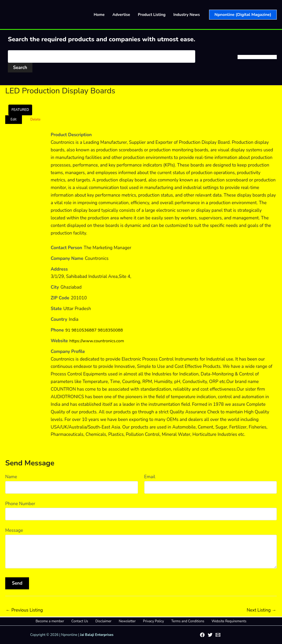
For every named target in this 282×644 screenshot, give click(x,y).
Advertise (121, 15)
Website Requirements (217, 621)
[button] (243, 15)
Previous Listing (24, 610)
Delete (35, 119)
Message (14, 530)
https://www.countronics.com (98, 341)
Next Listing (261, 610)
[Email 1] (218, 635)
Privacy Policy (149, 621)
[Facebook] (202, 635)
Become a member (62, 621)
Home (99, 15)
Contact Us (88, 621)
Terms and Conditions (180, 621)
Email (150, 477)
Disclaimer (107, 621)
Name (11, 477)
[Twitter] (210, 635)
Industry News (186, 15)
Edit (13, 119)
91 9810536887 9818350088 (96, 330)
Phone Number (20, 504)
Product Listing (152, 15)
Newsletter (127, 621)
